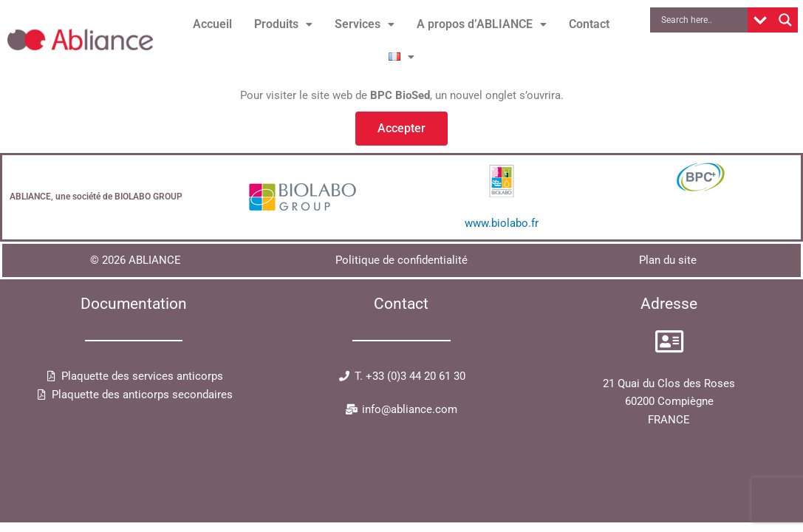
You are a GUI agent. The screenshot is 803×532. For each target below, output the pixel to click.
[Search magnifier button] (785, 20)
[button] (283, 24)
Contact (589, 24)
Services (365, 24)
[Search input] (703, 20)
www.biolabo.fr (502, 223)
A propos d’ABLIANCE (482, 24)
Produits (283, 24)
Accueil (212, 24)
